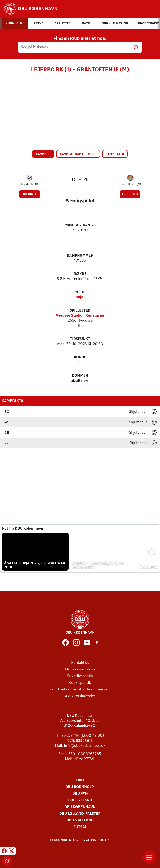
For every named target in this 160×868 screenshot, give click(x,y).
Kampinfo (43, 154)
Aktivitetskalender (80, 696)
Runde (80, 357)
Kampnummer (80, 256)
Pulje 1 (80, 297)
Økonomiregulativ (80, 670)
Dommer (80, 376)
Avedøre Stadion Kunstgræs (80, 316)
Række (80, 274)
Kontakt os (80, 663)
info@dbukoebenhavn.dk (85, 746)
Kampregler (115, 154)
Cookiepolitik (80, 683)
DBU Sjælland (80, 821)
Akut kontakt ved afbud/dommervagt (80, 690)
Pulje (80, 292)
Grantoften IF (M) (130, 184)
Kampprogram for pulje (78, 154)
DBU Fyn (80, 794)
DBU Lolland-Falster (80, 814)
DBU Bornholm (80, 787)
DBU (80, 780)
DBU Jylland (80, 801)
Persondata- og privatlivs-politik (80, 840)
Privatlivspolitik (80, 676)
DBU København (80, 807)
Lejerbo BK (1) (30, 184)
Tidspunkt (80, 339)
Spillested (80, 311)
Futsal (80, 827)
